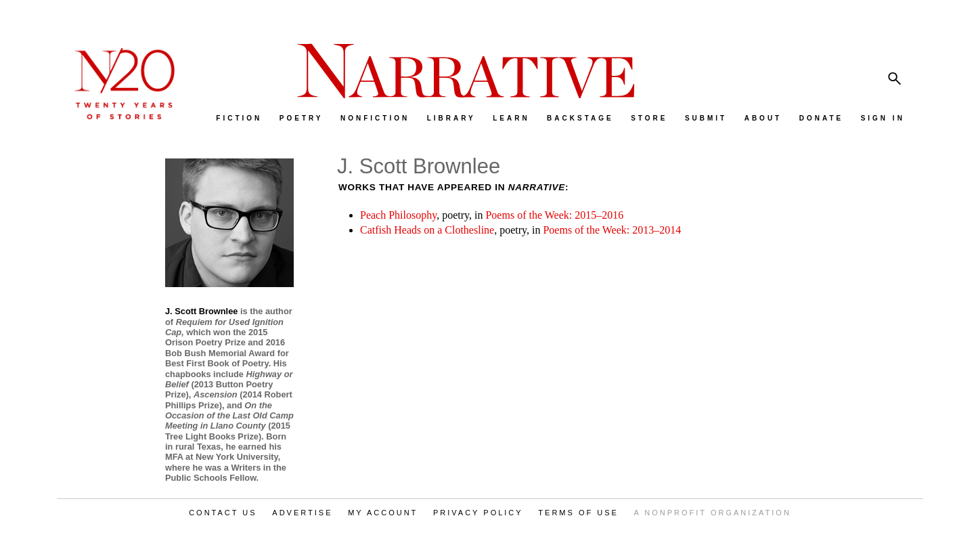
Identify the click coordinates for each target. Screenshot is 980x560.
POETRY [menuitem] (302, 118)
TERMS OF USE (578, 513)
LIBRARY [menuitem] (451, 118)
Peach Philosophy (398, 215)
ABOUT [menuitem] (763, 118)
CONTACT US (223, 513)
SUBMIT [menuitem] (706, 118)
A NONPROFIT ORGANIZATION (713, 513)
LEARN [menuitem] (511, 118)
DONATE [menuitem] (821, 118)
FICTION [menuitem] (239, 118)
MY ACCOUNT (383, 513)
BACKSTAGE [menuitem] (580, 118)
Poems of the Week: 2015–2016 (554, 215)
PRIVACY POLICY (478, 513)
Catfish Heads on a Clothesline (427, 230)
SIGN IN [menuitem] (883, 118)
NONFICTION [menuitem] (375, 118)
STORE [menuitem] (649, 118)
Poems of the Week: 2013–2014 (612, 230)
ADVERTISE (302, 513)
